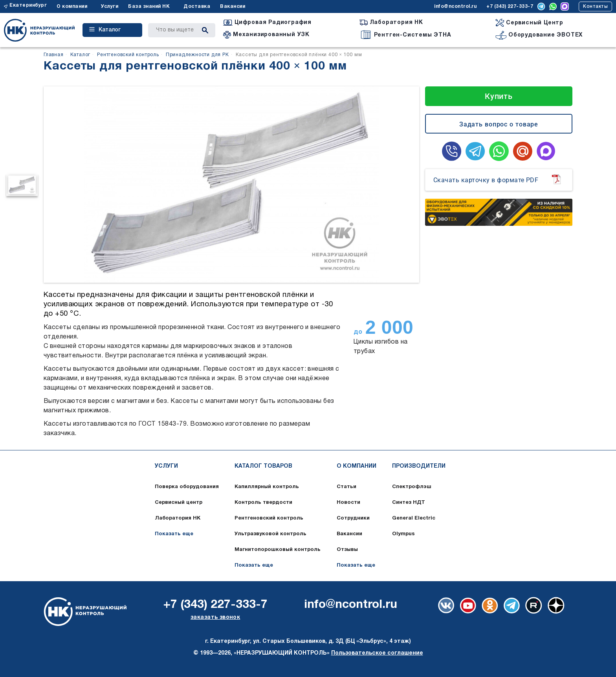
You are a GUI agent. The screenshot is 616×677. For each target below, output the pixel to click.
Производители (419, 466)
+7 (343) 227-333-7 (510, 6)
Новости (348, 503)
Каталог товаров (263, 466)
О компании (72, 6)
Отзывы (347, 550)
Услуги (110, 6)
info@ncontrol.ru (455, 6)
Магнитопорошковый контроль (278, 550)
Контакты (595, 6)
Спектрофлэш (412, 487)
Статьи (346, 487)
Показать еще (174, 534)
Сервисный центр (179, 503)
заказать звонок (215, 618)
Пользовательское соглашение (377, 653)
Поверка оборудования (187, 487)
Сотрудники (353, 518)
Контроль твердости (263, 503)
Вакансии (233, 6)
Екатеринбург (28, 5)
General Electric (414, 518)
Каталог (105, 30)
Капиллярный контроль (267, 487)
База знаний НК (149, 6)
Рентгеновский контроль (269, 518)
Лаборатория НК (178, 518)
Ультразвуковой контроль (270, 534)
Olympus (403, 534)
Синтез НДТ (409, 503)
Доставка (197, 6)
